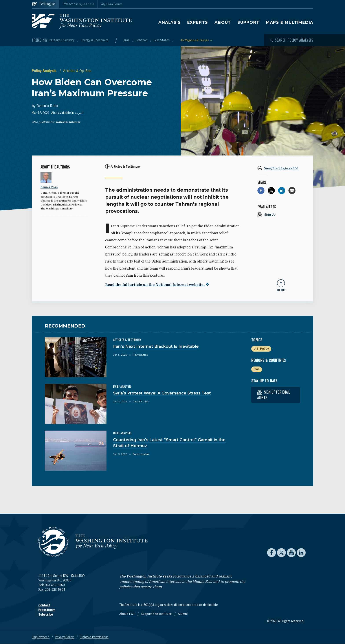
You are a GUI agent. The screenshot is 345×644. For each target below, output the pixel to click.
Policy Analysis (45, 71)
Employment (41, 637)
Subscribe (46, 614)
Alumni (183, 614)
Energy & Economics (95, 40)
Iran (127, 40)
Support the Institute (157, 614)
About (223, 22)
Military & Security (62, 40)
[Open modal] (292, 40)
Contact (44, 605)
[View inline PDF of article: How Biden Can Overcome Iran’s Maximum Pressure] (281, 168)
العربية (79, 113)
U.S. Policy (261, 349)
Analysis (169, 22)
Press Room (47, 610)
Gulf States (162, 40)
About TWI (127, 614)
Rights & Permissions (94, 637)
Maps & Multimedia (290, 22)
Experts (198, 22)
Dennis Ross (47, 106)
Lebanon (142, 40)
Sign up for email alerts (274, 395)
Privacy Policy (65, 637)
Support (248, 22)
